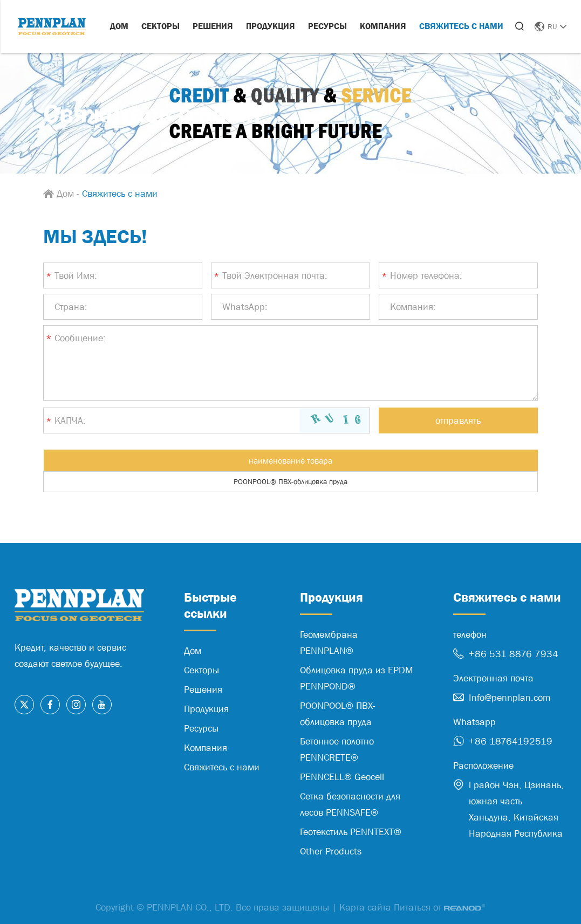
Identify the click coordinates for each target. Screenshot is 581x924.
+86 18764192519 (511, 741)
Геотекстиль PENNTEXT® (351, 832)
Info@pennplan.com (510, 698)
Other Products (331, 851)
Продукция (271, 26)
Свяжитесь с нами (461, 26)
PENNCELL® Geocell (342, 777)
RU (551, 26)
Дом (119, 26)
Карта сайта (365, 907)
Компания (383, 26)
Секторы (160, 26)
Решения (213, 26)
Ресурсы (327, 26)
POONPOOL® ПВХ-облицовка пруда (290, 481)
